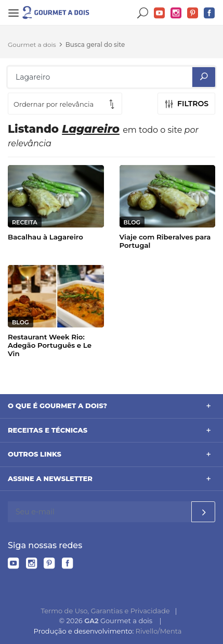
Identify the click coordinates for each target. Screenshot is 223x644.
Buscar (143, 13)
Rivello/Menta (159, 631)
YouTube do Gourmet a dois (160, 13)
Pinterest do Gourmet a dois (193, 13)
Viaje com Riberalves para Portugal (165, 241)
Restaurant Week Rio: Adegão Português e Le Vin (50, 345)
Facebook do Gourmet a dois (209, 13)
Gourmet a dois (32, 45)
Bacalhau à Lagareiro (45, 237)
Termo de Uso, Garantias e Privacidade (106, 611)
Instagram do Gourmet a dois (176, 13)
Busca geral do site (95, 45)
